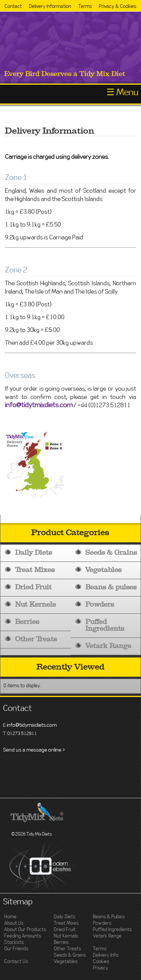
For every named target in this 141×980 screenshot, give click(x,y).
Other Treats (36, 639)
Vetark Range (108, 646)
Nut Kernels (35, 605)
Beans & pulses (111, 587)
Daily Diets (33, 553)
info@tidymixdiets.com (32, 725)
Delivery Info (106, 955)
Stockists (14, 943)
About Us (14, 923)
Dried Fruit (33, 587)
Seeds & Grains (111, 553)
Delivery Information (50, 7)
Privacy (101, 968)
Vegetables (103, 570)
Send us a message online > (34, 750)
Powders (100, 605)
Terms (85, 7)
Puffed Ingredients (105, 625)
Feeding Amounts (23, 936)
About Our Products (25, 930)
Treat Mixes (35, 570)
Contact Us (16, 962)
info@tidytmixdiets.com (39, 405)
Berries (27, 622)
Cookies (101, 962)
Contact (13, 7)
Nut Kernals (66, 936)
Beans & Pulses (109, 917)
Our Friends (16, 949)
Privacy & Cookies (117, 7)
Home (10, 917)
